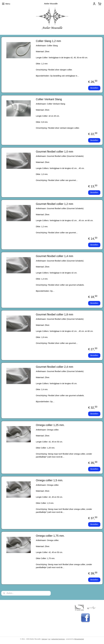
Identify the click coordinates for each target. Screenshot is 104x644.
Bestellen (94, 88)
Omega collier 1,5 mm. (49, 480)
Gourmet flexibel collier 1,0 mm (55, 152)
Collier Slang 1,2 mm (48, 41)
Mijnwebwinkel (79, 639)
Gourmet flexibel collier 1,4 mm (55, 256)
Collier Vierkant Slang (49, 99)
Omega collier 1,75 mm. (50, 536)
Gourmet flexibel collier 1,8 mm (55, 314)
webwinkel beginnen (58, 639)
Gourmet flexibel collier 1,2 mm (55, 204)
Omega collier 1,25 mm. (50, 425)
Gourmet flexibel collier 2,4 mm (55, 367)
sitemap (44, 639)
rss (49, 639)
